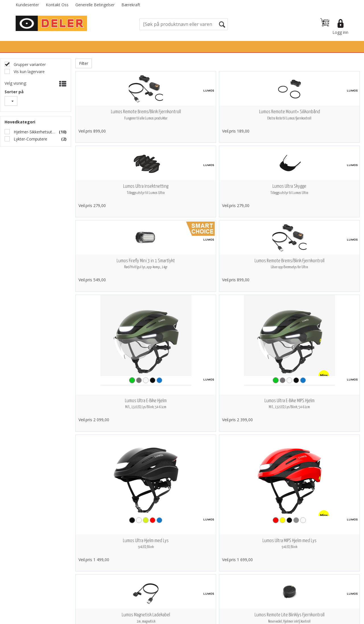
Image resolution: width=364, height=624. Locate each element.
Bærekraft (131, 5)
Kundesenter (27, 5)
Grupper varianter (29, 64)
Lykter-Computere (30, 139)
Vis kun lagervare (29, 72)
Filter (84, 63)
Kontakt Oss (57, 5)
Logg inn (340, 32)
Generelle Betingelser (95, 5)
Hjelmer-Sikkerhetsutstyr (34, 132)
